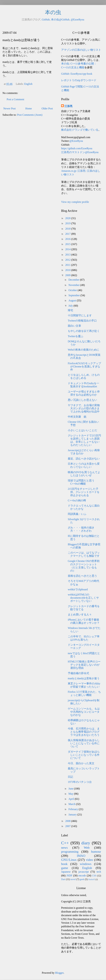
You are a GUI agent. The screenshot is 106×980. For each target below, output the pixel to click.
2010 (68, 270)
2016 (68, 239)
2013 (68, 255)
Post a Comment (15, 99)
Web (87, 848)
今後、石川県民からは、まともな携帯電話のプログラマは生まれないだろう (84, 732)
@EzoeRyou (78, 20)
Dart (63, 879)
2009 (68, 275)
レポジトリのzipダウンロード (79, 80)
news (64, 848)
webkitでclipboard (78, 589)
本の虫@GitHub (60, 20)
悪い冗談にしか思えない (82, 400)
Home (29, 108)
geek (82, 879)
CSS (94, 876)
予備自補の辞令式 (78, 673)
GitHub (46, 20)
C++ (65, 843)
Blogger (59, 973)
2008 (68, 821)
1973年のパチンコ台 (80, 782)
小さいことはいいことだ (82, 430)
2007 (68, 826)
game (65, 868)
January (73, 815)
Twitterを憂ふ (76, 336)
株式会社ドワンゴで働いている (80, 130)
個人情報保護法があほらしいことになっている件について (84, 743)
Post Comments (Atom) (30, 115)
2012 (68, 260)
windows (86, 864)
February (74, 809)
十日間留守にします (80, 315)
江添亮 (68, 106)
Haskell (91, 879)
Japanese (66, 872)
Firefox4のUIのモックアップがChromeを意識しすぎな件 (84, 366)
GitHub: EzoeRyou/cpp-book (77, 74)
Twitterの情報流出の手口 (82, 321)
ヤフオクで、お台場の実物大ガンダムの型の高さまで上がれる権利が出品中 (84, 408)
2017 (68, 234)
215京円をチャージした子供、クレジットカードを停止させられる (84, 492)
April (72, 799)
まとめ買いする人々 (80, 615)
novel (73, 879)
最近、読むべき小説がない (84, 459)
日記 (70, 777)
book (64, 864)
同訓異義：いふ (77, 514)
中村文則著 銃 (77, 417)
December (74, 280)
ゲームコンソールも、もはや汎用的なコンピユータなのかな (84, 712)
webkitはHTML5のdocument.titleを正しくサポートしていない (83, 598)
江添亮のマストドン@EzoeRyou (80, 152)
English (28, 84)
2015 (68, 244)
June (71, 789)
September (74, 295)
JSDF (69, 876)
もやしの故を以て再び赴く (84, 331)
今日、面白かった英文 (81, 763)
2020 (68, 218)
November (74, 285)
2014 (68, 249)
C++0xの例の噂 (77, 500)
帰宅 (70, 310)
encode (82, 876)
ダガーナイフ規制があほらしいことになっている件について (84, 755)
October (73, 290)
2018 (68, 229)
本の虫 (53, 12)
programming (70, 852)
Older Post (47, 108)
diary (86, 843)
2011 (68, 265)
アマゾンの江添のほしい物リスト (81, 50)
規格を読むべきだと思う (82, 576)
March (72, 804)
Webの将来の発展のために (83, 350)
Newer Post (9, 108)
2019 (68, 223)
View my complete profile (75, 202)
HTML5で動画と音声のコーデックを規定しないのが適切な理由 (84, 665)
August (73, 300)
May (71, 794)
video (89, 860)
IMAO (81, 856)
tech (99, 872)
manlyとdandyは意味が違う (84, 678)
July (71, 306)
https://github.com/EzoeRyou (77, 148)
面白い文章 (74, 326)
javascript (84, 872)
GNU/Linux (69, 860)
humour (96, 852)
